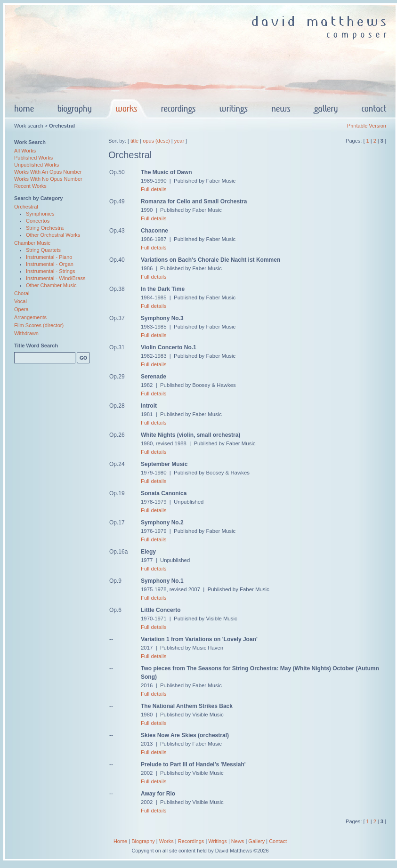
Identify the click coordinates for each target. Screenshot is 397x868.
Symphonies (40, 214)
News (238, 841)
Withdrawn (26, 333)
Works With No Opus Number (48, 179)
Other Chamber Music (51, 285)
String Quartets (43, 250)
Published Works (33, 158)
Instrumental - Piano (49, 257)
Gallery (256, 841)
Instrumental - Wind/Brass (56, 278)
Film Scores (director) (39, 325)
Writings (218, 841)
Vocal (20, 301)
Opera (21, 309)
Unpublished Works (36, 165)
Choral (22, 293)
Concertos (38, 221)
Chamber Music (32, 243)
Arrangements (30, 317)
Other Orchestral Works (53, 235)
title (134, 141)
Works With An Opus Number (48, 172)
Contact (278, 841)
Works (166, 841)
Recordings (191, 841)
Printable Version (367, 126)
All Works (25, 151)
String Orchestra (45, 228)
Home (120, 841)
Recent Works (30, 186)
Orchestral (26, 207)
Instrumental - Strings (51, 271)
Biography (143, 841)
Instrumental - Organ (50, 264)
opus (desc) (156, 141)
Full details (154, 189)
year (179, 141)
